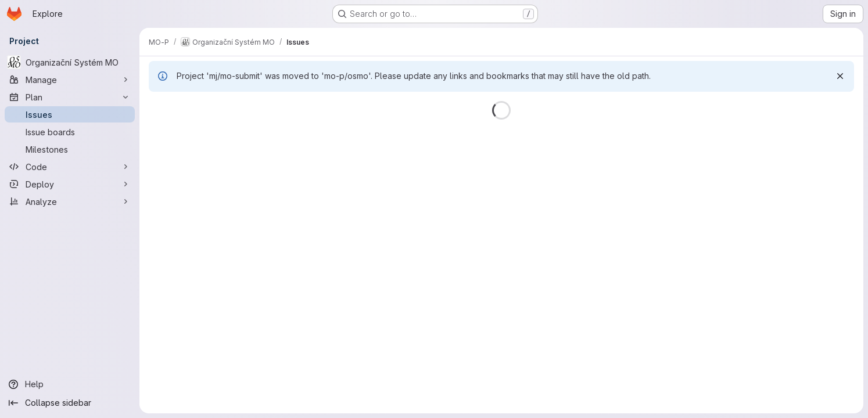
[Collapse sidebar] (70, 403)
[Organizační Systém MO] (70, 62)
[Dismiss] (840, 76)
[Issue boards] (70, 132)
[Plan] (70, 97)
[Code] (70, 167)
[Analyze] (70, 201)
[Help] (70, 384)
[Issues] (70, 114)
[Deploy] (70, 184)
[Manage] (70, 80)
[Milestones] (70, 149)
